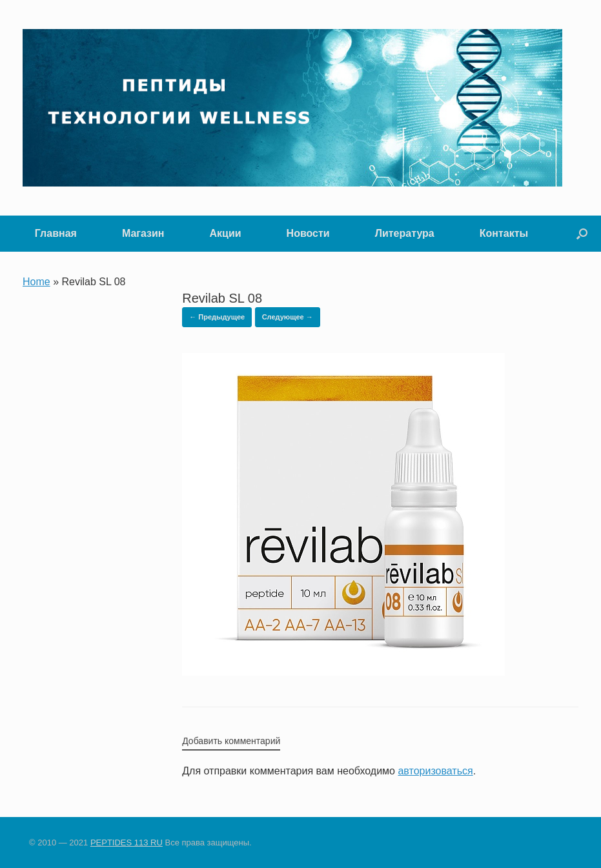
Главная (56, 233)
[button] (582, 234)
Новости (308, 233)
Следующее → (288, 317)
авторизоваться (435, 771)
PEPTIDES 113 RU (127, 843)
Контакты (504, 233)
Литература (405, 233)
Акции (226, 233)
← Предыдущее (217, 317)
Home (36, 282)
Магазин (143, 233)
